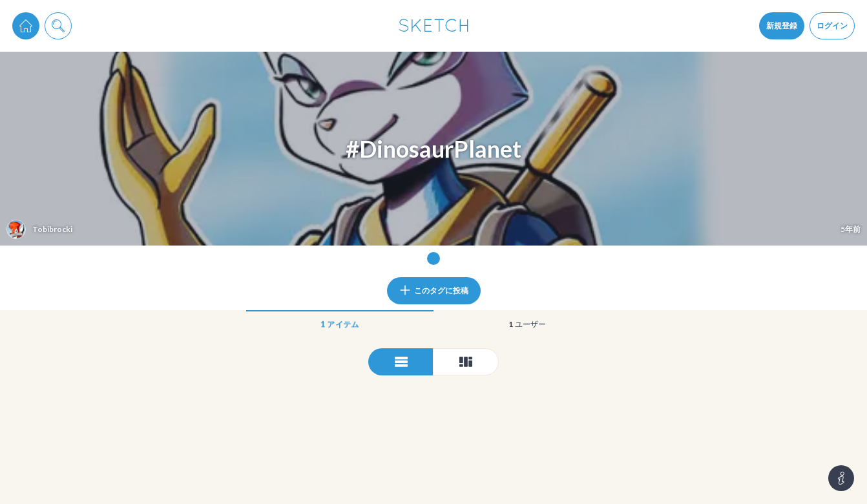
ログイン (832, 26)
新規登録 (782, 26)
